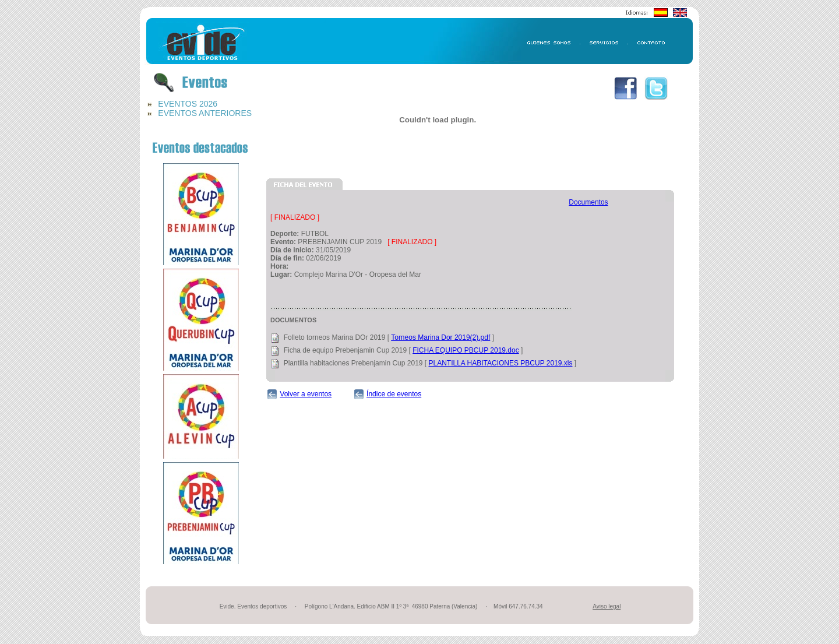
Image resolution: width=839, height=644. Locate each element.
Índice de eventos (394, 394)
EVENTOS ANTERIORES (205, 113)
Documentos (588, 202)
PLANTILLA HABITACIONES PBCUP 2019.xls (501, 363)
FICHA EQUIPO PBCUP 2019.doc (466, 350)
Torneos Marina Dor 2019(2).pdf (440, 337)
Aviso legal (607, 606)
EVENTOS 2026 (188, 104)
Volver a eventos (306, 394)
